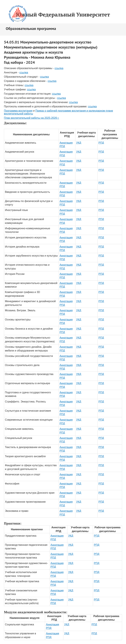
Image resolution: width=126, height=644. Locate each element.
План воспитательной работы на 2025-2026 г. (31, 118)
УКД (79, 143)
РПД (101, 143)
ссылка (59, 68)
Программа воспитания (18, 111)
